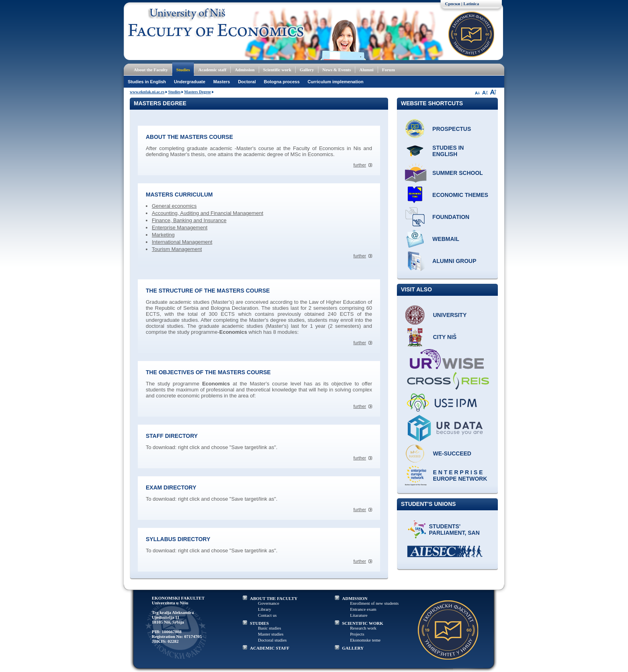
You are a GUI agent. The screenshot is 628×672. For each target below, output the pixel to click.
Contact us (267, 615)
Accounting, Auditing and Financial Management (207, 213)
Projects (357, 634)
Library (265, 609)
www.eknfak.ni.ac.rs (147, 92)
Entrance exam (363, 609)
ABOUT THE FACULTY (274, 598)
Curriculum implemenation (335, 82)
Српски (453, 4)
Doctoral (247, 82)
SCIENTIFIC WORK (363, 623)
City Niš (445, 337)
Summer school (458, 173)
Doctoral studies (272, 640)
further (360, 165)
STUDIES (259, 623)
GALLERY (353, 648)
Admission (245, 70)
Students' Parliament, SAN (454, 530)
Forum (388, 70)
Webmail (446, 239)
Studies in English (147, 82)
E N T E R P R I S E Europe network (460, 475)
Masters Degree (198, 92)
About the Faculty (151, 70)
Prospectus (452, 129)
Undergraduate (189, 82)
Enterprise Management (180, 228)
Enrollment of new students (374, 603)
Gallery (307, 70)
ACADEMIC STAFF (270, 648)
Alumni (366, 70)
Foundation (451, 217)
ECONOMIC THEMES (460, 195)
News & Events (337, 70)
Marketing (163, 235)
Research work (363, 628)
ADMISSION (355, 598)
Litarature (359, 615)
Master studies (271, 634)
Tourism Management (177, 249)
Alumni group (455, 261)
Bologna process (282, 82)
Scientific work (277, 70)
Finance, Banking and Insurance (189, 220)
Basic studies (270, 628)
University (450, 315)
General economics (174, 206)
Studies (183, 70)
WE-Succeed (452, 453)
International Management (182, 242)
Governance (269, 603)
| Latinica (470, 4)
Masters (222, 82)
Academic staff (212, 70)
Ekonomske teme (365, 640)
